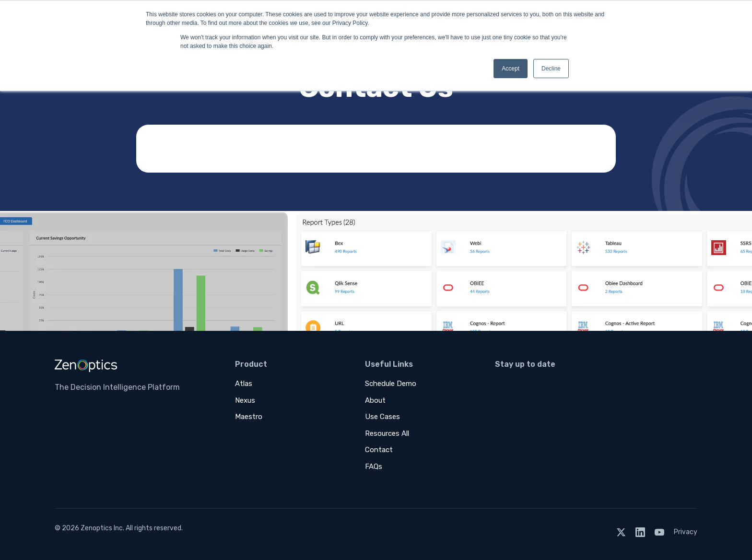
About (375, 400)
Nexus (245, 400)
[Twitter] (621, 532)
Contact (379, 450)
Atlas (244, 384)
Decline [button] (551, 69)
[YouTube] (659, 532)
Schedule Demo (391, 384)
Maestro (249, 417)
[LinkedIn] (640, 532)
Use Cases (382, 417)
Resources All (387, 433)
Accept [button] (511, 69)
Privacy (686, 532)
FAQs (374, 467)
